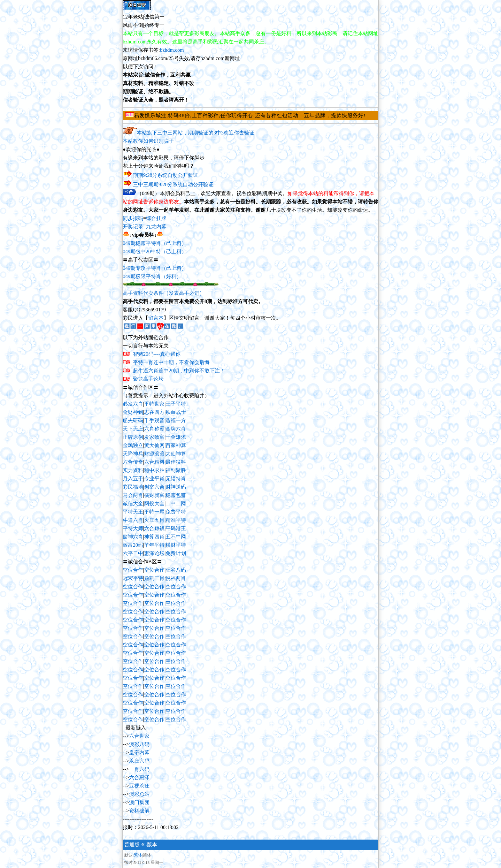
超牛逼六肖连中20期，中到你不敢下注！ (179, 371)
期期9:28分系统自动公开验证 (166, 175)
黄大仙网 (154, 445)
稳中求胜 (154, 470)
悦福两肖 (176, 578)
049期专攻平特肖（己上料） (155, 268)
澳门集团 (139, 802)
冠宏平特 (133, 578)
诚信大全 (133, 503)
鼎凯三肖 (154, 578)
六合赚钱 (154, 528)
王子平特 (176, 404)
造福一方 (176, 420)
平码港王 (176, 528)
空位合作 (133, 570)
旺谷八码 (176, 570)
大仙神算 (176, 454)
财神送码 (176, 487)
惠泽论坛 (154, 553)
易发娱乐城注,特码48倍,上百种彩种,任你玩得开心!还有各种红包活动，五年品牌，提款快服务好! (250, 115)
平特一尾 (154, 512)
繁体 (138, 855)
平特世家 (154, 404)
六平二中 (133, 553)
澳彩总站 (139, 794)
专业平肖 (154, 479)
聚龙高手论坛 (148, 379)
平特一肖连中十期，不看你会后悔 (171, 362)
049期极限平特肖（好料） (152, 276)
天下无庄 (133, 429)
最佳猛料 (176, 462)
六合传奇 (133, 462)
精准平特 (176, 520)
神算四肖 (154, 537)
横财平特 (176, 545)
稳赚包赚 (176, 495)
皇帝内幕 (139, 753)
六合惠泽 (139, 777)
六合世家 (139, 736)
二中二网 (176, 503)
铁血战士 (176, 412)
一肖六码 (139, 769)
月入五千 (133, 479)
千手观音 (154, 420)
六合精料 (154, 462)
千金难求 (176, 437)
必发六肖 (133, 404)
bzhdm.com (172, 50)
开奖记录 (133, 227)
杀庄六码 (139, 761)
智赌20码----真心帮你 (157, 354)
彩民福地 (133, 487)
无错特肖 (176, 479)
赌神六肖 (133, 537)
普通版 (132, 845)
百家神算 (176, 445)
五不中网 (176, 537)
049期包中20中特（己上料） (155, 251)
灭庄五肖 (154, 520)
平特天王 (133, 512)
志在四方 (154, 412)
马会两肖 (133, 495)
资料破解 (139, 811)
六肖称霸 (154, 429)
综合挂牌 (156, 218)
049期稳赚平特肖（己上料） (155, 243)
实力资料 (133, 470)
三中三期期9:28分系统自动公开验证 (173, 184)
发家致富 (154, 437)
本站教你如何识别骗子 (148, 141)
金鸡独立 (133, 445)
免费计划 (176, 553)
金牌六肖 (176, 429)
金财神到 (133, 412)
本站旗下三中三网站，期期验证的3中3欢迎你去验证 (196, 133)
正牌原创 (133, 437)
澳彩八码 (139, 744)
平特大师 (133, 528)
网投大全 (154, 503)
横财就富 (154, 495)
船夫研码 (133, 420)
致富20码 (133, 545)
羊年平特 (154, 545)
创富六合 (154, 487)
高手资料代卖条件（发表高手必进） (164, 293)
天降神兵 (133, 454)
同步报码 (133, 218)
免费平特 (176, 512)
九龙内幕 (156, 227)
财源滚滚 (154, 454)
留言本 (156, 318)
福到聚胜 (176, 470)
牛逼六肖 (133, 520)
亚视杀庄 (139, 786)
